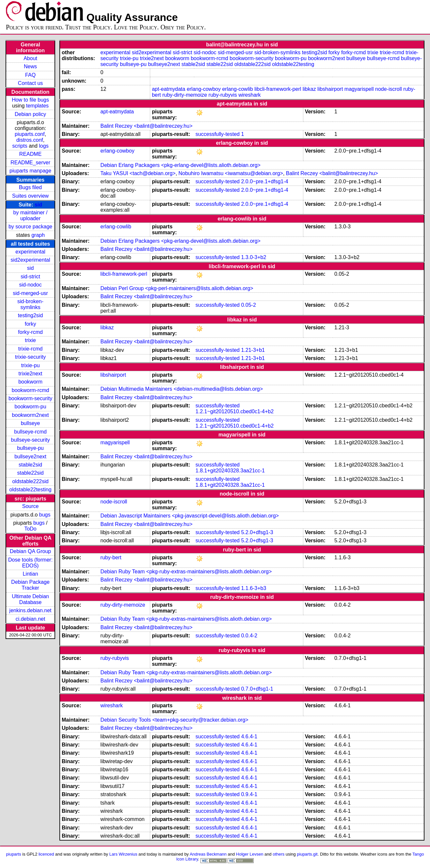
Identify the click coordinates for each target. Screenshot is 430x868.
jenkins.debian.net (31, 610)
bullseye (31, 423)
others (279, 854)
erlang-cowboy (204, 89)
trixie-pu (31, 365)
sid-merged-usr (30, 293)
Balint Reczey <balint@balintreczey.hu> (147, 126)
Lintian (31, 574)
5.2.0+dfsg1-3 (257, 532)
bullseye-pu (30, 448)
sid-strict (30, 277)
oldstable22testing (31, 490)
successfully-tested (218, 134)
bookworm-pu (31, 407)
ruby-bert (111, 557)
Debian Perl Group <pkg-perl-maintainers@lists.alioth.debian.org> (177, 288)
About (30, 58)
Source (31, 506)
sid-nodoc (30, 285)
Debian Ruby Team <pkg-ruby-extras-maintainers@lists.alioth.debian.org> (186, 572)
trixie (30, 340)
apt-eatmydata (168, 89)
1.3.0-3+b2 (254, 257)
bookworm (30, 382)
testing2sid (31, 315)
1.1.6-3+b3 (254, 588)
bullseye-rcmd (30, 432)
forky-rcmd (30, 332)
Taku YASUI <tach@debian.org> (138, 173)
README (30, 154)
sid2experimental (31, 260)
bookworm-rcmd (31, 390)
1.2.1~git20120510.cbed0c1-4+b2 (235, 411)
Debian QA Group (30, 551)
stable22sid (31, 473)
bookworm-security (30, 398)
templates (37, 106)
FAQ (30, 75)
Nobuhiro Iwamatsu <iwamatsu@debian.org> (231, 173)
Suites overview (30, 196)
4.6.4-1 (249, 737)
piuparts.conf (30, 134)
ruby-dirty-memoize (185, 95)
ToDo (30, 529)
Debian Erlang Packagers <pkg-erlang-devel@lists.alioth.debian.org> (181, 165)
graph (38, 235)
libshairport (330, 89)
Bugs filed (30, 187)
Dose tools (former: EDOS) (30, 563)
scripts (20, 146)
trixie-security (30, 357)
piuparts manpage (30, 171)
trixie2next (31, 374)
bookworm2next (31, 415)
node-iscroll (389, 89)
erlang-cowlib (237, 89)
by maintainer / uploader (31, 215)
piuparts (14, 854)
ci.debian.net (31, 619)
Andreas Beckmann (208, 854)
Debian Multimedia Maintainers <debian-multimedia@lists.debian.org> (182, 389)
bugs (45, 515)
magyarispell (359, 89)
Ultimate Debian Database (30, 599)
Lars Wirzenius (123, 854)
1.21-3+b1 (253, 350)
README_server (30, 163)
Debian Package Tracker (30, 585)
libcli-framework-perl (278, 89)
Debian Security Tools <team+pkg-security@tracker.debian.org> (175, 720)
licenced (46, 854)
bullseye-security (31, 440)
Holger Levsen (250, 854)
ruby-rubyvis (223, 95)
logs (44, 146)
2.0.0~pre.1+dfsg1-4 (264, 181)
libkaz (309, 89)
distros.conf (30, 140)
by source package (30, 227)
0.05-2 (248, 305)
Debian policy (30, 114)
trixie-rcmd (31, 349)
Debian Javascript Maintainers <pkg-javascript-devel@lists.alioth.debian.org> (190, 516)
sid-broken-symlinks (30, 304)
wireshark (249, 95)
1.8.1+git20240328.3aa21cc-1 (230, 471)
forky (31, 324)
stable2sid (30, 465)
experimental (30, 252)
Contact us (30, 83)
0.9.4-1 (249, 794)
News (30, 66)
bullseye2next (30, 457)
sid (38, 205)
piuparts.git (307, 854)
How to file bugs (30, 100)
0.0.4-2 (249, 636)
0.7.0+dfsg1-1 (257, 689)
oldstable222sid (30, 481)
